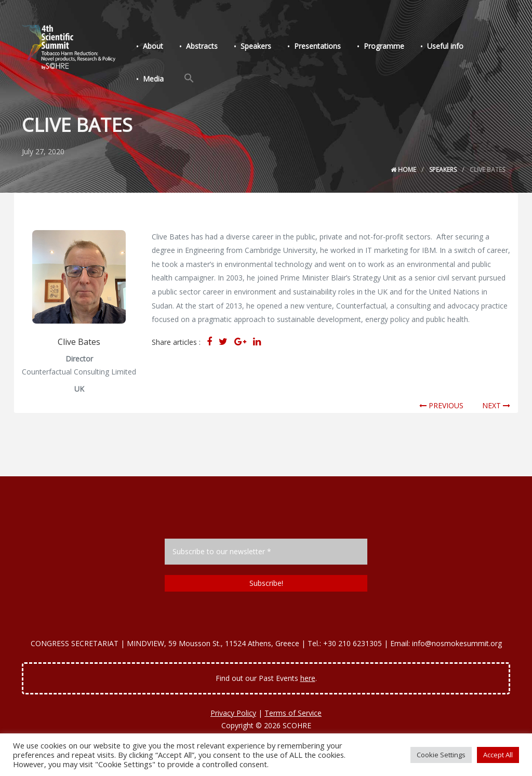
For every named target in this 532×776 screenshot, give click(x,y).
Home (403, 170)
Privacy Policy (233, 713)
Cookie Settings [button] (441, 755)
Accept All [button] (498, 755)
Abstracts (202, 46)
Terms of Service (293, 713)
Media (153, 79)
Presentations (317, 46)
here (308, 678)
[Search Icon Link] (189, 78)
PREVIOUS (441, 405)
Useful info (445, 46)
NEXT (496, 405)
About (153, 46)
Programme (384, 46)
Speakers (256, 46)
